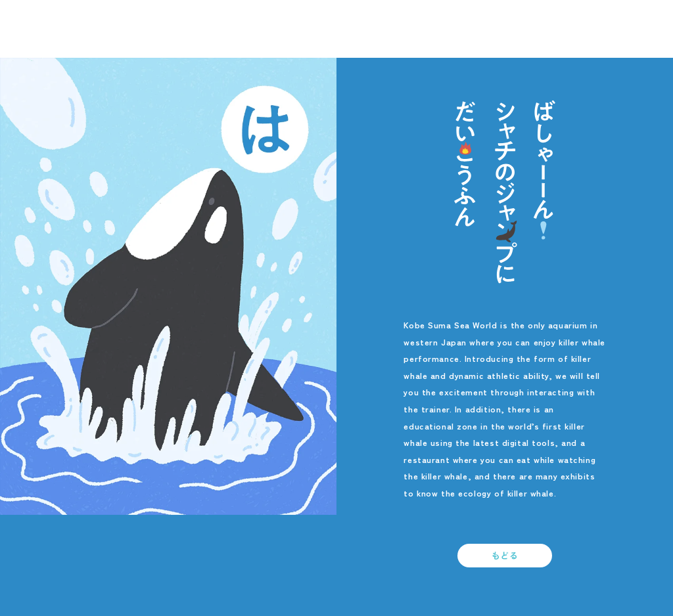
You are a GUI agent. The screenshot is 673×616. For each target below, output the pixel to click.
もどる (505, 555)
